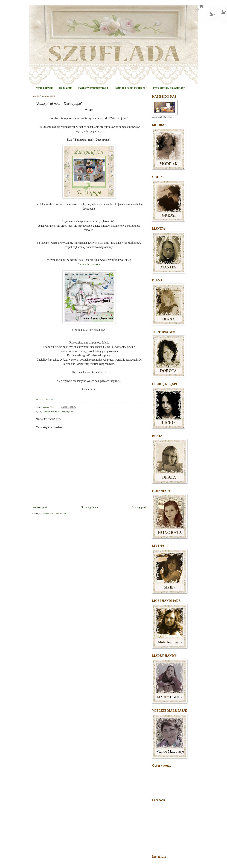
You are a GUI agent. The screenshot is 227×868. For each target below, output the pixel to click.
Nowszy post (40, 507)
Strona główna (45, 88)
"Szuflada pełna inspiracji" (130, 88)
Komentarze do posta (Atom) (54, 514)
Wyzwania (55, 411)
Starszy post (139, 507)
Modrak (47, 411)
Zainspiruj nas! (67, 411)
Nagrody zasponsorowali (93, 88)
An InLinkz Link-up (44, 400)
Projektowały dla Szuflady (169, 88)
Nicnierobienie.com (89, 264)
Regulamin (66, 88)
